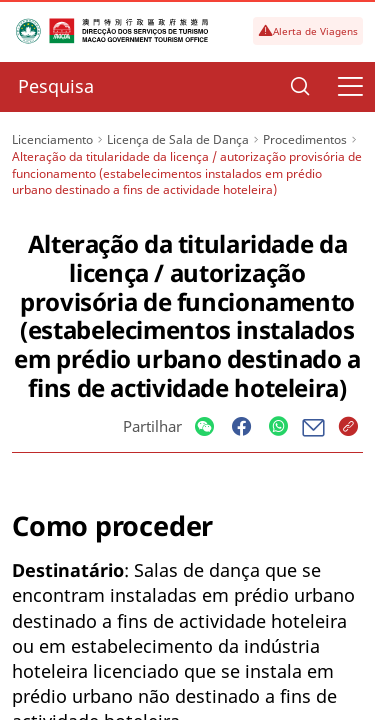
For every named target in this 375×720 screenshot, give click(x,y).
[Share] (204, 427)
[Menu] (350, 87)
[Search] (300, 87)
